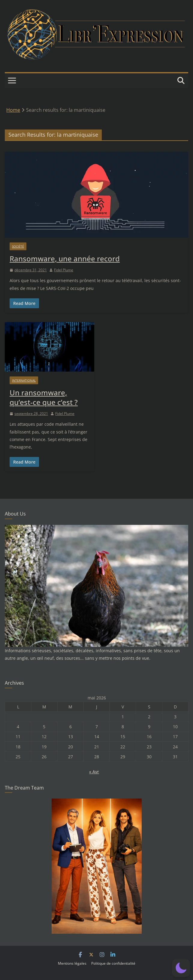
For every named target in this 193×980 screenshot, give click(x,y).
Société (18, 246)
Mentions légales (72, 963)
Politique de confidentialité (113, 963)
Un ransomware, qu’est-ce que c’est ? (44, 397)
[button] (181, 968)
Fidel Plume (64, 270)
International (24, 380)
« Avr (94, 772)
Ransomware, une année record (65, 259)
